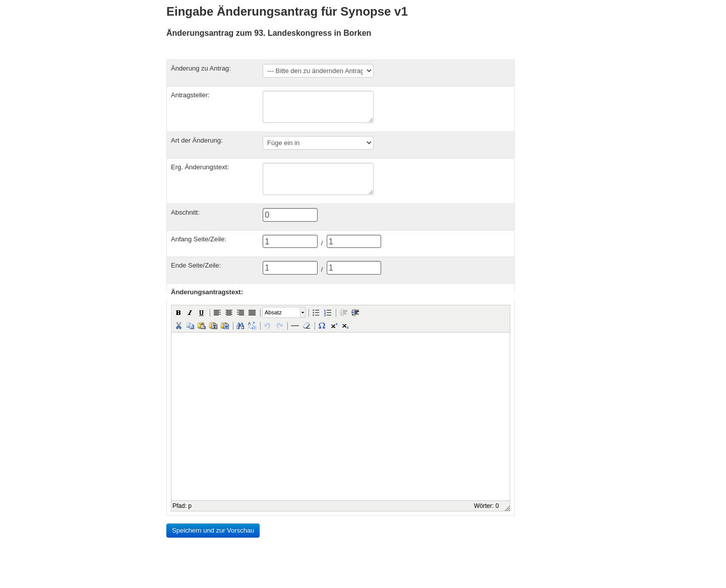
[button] (178, 312)
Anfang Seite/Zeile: (199, 239)
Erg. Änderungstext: (200, 167)
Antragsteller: (190, 95)
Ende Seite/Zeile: (196, 265)
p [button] (190, 506)
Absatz (273, 312)
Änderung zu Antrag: (201, 68)
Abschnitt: (185, 212)
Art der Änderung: (197, 140)
